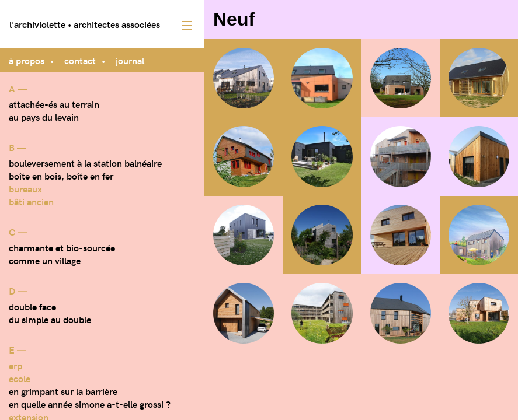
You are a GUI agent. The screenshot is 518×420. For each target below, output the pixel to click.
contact (80, 60)
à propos (27, 60)
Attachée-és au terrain (54, 104)
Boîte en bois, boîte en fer (61, 176)
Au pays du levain (44, 117)
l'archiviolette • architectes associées (85, 24)
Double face (32, 306)
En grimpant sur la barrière (63, 391)
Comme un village (45, 260)
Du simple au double (50, 319)
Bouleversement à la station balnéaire (85, 163)
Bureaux (25, 188)
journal (130, 60)
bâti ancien (31, 201)
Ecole (20, 378)
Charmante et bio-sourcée (62, 247)
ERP (15, 365)
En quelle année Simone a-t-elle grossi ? (90, 404)
